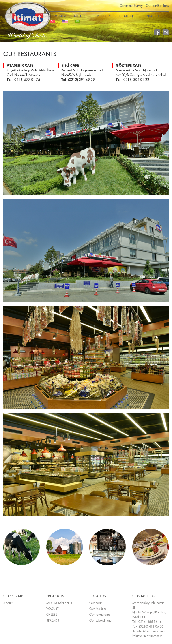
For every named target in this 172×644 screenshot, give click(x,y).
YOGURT (52, 609)
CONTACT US (151, 16)
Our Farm (96, 603)
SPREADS (53, 620)
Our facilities (98, 609)
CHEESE (52, 615)
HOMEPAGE (58, 16)
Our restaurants (100, 615)
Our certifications (157, 6)
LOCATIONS (126, 16)
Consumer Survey (131, 6)
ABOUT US (81, 16)
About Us (9, 603)
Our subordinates (101, 620)
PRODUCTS (103, 16)
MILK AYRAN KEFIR (59, 603)
